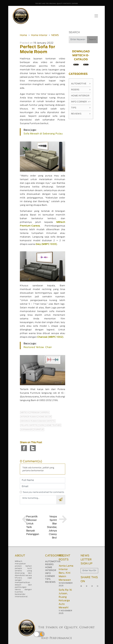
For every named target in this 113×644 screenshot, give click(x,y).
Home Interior (39, 35)
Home (23, 35)
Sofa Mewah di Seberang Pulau (43, 134)
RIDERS (49, 565)
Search (92, 40)
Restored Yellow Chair (38, 347)
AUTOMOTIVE (53, 562)
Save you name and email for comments (43, 492)
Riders (81, 90)
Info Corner (80, 102)
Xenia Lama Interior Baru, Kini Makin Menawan (66, 573)
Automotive (81, 84)
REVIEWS (50, 582)
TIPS (48, 579)
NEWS (55, 35)
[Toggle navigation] (96, 16)
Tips (81, 108)
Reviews (81, 114)
